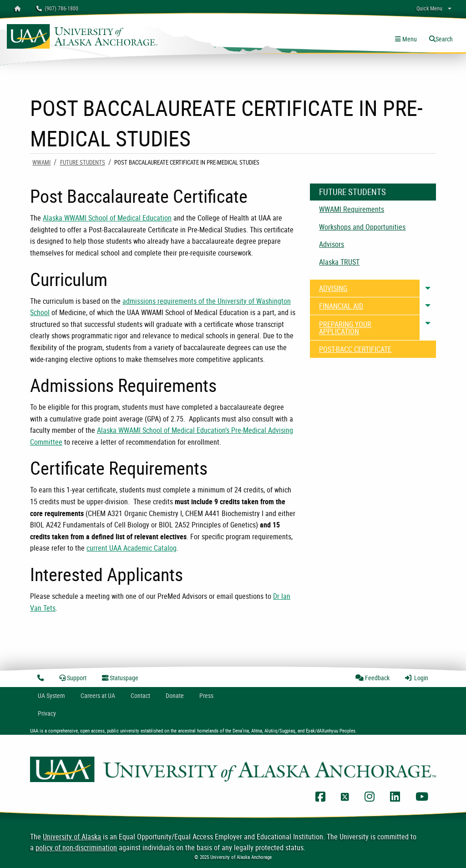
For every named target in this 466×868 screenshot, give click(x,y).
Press (206, 695)
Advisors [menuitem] (332, 244)
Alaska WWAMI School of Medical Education (107, 218)
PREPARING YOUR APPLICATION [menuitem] (345, 328)
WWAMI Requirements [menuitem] (352, 209)
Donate (175, 695)
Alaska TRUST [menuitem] (339, 262)
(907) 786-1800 (57, 8)
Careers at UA (98, 695)
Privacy (47, 713)
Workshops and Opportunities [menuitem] (362, 227)
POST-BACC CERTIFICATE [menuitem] (355, 349)
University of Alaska (72, 837)
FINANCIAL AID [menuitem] (341, 306)
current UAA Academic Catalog (132, 548)
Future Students (83, 162)
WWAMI (41, 162)
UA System (51, 695)
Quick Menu (429, 8)
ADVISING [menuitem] (333, 288)
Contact (140, 695)
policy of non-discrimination (76, 848)
